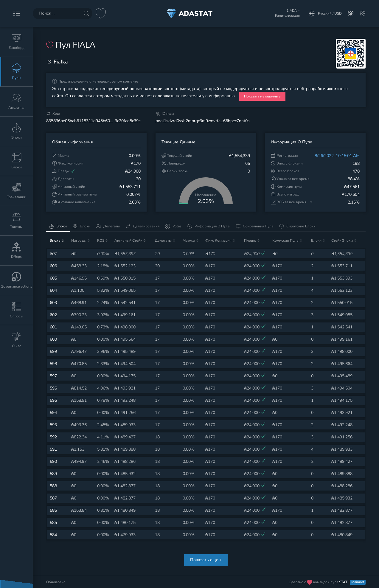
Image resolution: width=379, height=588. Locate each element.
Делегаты (108, 226)
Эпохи (58, 226)
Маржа (189, 241)
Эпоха (55, 241)
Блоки (81, 226)
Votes (173, 226)
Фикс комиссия (218, 241)
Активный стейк (128, 241)
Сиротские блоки (297, 226)
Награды (79, 241)
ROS (101, 241)
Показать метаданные (262, 96)
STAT (344, 582)
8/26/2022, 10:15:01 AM (337, 156)
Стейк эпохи (342, 241)
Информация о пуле (209, 226)
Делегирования (143, 226)
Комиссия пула (285, 241)
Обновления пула (254, 226)
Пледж (250, 241)
